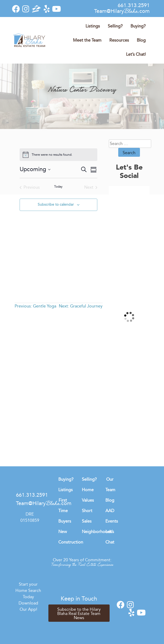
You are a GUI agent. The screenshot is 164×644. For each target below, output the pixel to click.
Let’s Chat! (136, 54)
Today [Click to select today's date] (58, 187)
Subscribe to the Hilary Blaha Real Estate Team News (79, 614)
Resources (119, 40)
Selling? (115, 26)
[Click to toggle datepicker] (35, 169)
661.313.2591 (134, 5)
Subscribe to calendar (56, 205)
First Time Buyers (65, 511)
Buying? (138, 26)
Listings (93, 26)
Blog (141, 40)
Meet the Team (87, 40)
